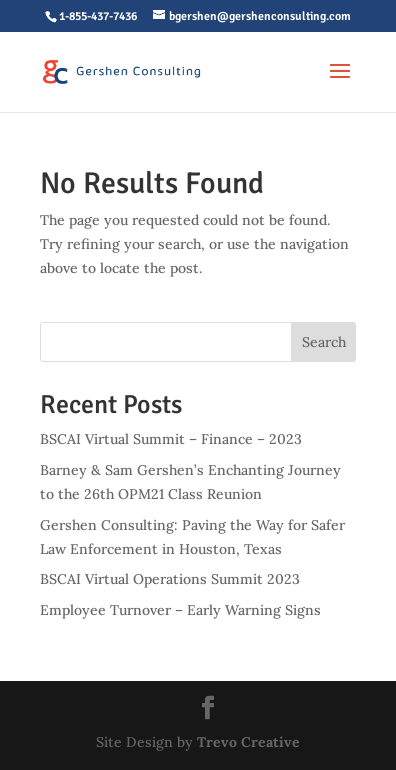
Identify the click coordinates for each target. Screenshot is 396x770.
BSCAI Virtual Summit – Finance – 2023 (171, 439)
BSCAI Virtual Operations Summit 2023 (170, 579)
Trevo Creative (248, 742)
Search (324, 342)
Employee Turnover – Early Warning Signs (180, 610)
